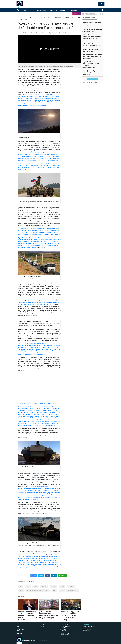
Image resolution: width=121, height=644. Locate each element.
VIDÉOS (63, 10)
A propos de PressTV (88, 626)
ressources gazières (72, 590)
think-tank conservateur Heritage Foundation (38, 590)
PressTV (86, 624)
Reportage (41, 628)
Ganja (62, 590)
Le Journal (41, 626)
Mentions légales (87, 629)
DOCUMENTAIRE (65, 632)
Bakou (21, 590)
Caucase (62, 587)
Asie (44, 18)
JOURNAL (63, 629)
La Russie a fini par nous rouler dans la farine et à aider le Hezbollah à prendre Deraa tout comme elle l (39, 202)
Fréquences (86, 628)
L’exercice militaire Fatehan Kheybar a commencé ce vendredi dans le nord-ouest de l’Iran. (39, 546)
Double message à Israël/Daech (28, 543)
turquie (54, 590)
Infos (19, 18)
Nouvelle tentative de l (24, 137)
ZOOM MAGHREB (66, 635)
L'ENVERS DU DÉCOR (67, 633)
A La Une (26, 18)
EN (99, 10)
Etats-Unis (71, 587)
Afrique (18, 631)
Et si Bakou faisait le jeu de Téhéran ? (30, 276)
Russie (35, 587)
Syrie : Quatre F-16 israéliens (27, 135)
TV (101, 4)
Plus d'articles (93, 79)
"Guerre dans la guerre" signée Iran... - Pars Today (33, 321)
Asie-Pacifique (20, 629)
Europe (50, 18)
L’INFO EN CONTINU (62, 18)
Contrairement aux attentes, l (26, 279)
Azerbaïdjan (44, 587)
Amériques (19, 633)
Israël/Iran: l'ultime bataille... (27, 467)
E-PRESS (63, 628)
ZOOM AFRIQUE (65, 626)
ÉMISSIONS (73, 10)
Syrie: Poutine (23, 199)
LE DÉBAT (63, 631)
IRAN (32, 10)
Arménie (54, 587)
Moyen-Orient (36, 18)
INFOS (24, 10)
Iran (21, 587)
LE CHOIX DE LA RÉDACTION (47, 10)
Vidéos (41, 624)
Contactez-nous (87, 631)
